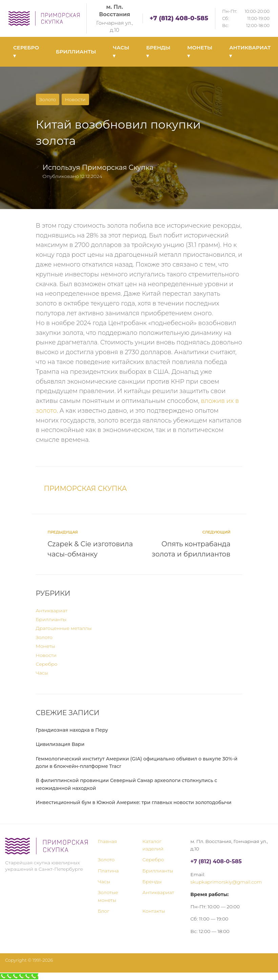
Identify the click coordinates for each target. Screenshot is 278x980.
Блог (104, 911)
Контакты (154, 911)
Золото (48, 99)
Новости (75, 99)
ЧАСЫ (121, 52)
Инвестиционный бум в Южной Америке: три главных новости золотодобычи (134, 802)
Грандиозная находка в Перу (72, 730)
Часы (42, 673)
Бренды (152, 882)
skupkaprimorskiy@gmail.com (226, 882)
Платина (108, 871)
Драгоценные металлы (64, 628)
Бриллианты (51, 619)
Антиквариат (52, 611)
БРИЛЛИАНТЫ (76, 52)
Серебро (47, 664)
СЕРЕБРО (26, 52)
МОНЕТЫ (200, 52)
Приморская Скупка (118, 167)
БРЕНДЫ (158, 52)
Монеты (46, 646)
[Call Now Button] (19, 976)
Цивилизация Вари (60, 744)
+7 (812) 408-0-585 (179, 18)
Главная (108, 841)
